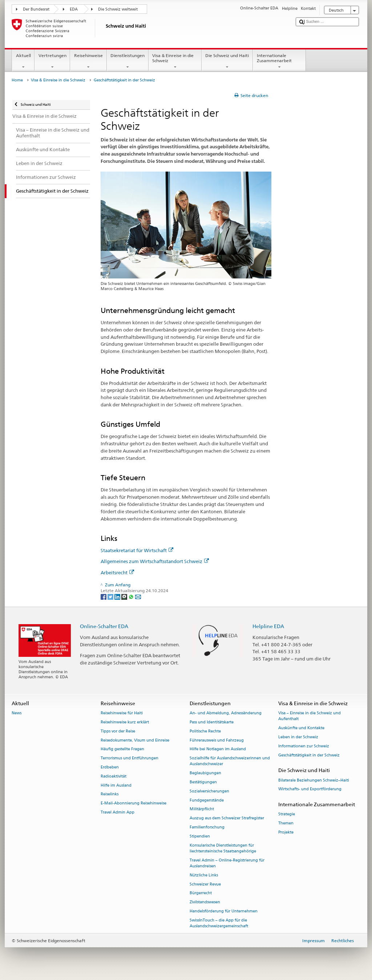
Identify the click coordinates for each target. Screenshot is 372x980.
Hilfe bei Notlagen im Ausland (218, 749)
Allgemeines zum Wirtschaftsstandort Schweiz (155, 561)
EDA (74, 9)
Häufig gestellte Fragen (122, 749)
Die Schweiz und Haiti (227, 61)
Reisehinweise (88, 61)
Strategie (287, 814)
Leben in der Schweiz (298, 737)
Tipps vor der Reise (118, 731)
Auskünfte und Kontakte (301, 728)
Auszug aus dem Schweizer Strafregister (227, 818)
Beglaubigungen (205, 773)
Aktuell (23, 61)
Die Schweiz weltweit (118, 9)
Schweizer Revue (205, 884)
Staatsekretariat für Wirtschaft (137, 550)
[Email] (138, 596)
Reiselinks (110, 794)
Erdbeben (110, 767)
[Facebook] (104, 596)
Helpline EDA (268, 626)
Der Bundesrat (36, 9)
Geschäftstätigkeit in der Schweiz (309, 755)
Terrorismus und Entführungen (130, 758)
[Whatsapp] (132, 596)
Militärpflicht (202, 809)
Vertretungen (52, 61)
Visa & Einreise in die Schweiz (175, 61)
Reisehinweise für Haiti (122, 713)
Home (17, 80)
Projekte (286, 832)
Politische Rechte (205, 731)
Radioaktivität (114, 776)
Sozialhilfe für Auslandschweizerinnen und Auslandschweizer (230, 761)
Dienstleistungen (128, 61)
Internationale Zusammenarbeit (279, 61)
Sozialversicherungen (209, 791)
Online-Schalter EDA (104, 626)
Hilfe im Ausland (116, 785)
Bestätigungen (203, 782)
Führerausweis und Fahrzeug (217, 740)
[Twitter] (111, 596)
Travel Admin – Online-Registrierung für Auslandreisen (227, 863)
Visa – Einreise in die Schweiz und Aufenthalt (310, 716)
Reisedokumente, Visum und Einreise (135, 740)
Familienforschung (207, 827)
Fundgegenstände (207, 800)
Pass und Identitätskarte (212, 722)
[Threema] (125, 596)
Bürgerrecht (201, 893)
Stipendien (200, 836)
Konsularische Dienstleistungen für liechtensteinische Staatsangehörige (223, 848)
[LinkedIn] (118, 596)
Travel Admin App (118, 812)
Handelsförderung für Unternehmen (224, 911)
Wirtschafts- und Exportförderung (310, 789)
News (17, 713)
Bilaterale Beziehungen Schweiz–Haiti (314, 780)
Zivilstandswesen (205, 902)
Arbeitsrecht (117, 573)
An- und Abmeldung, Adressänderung (226, 713)
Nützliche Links (204, 875)
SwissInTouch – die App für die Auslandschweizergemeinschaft (219, 923)
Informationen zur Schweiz (304, 746)
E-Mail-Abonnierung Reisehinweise (134, 804)
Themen (286, 824)
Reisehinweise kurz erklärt (125, 722)
